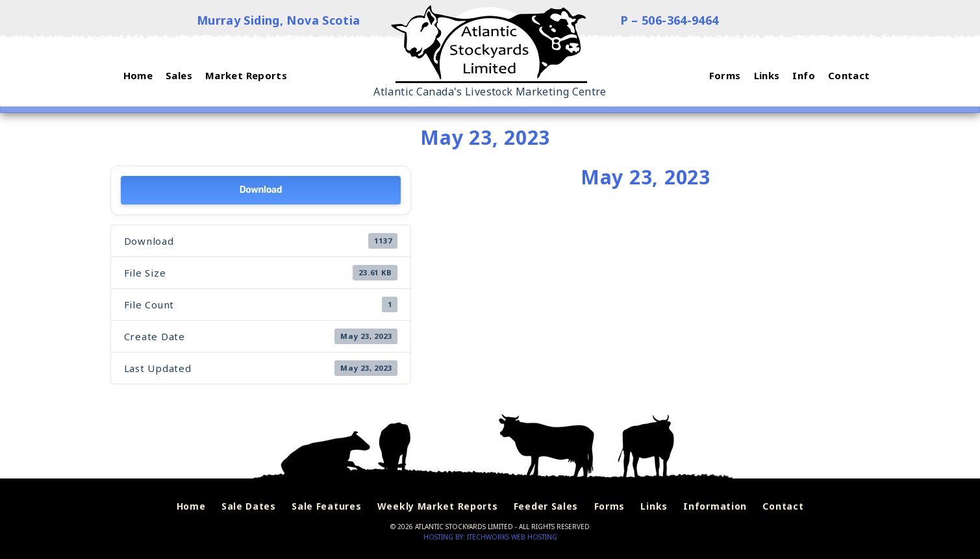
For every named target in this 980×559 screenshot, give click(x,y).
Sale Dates (249, 506)
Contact (783, 506)
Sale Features (326, 506)
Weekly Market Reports (438, 506)
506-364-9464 (680, 20)
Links (654, 506)
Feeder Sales (546, 506)
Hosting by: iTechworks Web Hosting (490, 537)
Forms (610, 506)
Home (191, 506)
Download (261, 190)
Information (715, 506)
